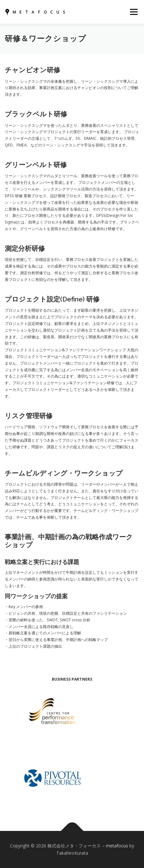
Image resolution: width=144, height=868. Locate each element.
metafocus (117, 846)
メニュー (134, 12)
